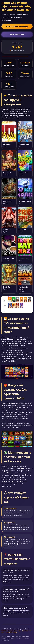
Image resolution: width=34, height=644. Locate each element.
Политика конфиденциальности (11, 631)
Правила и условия (12, 633)
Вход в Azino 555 (17, 34)
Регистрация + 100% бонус (17, 26)
